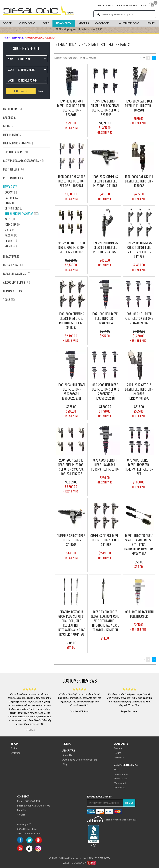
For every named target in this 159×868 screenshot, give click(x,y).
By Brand (16, 753)
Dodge (7, 23)
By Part (15, 748)
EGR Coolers (12, 109)
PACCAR (11, 235)
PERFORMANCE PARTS (15, 178)
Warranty (121, 744)
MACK (9, 230)
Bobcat (11, 192)
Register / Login (127, 5)
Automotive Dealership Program (80, 760)
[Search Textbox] (128, 14)
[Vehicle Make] (32, 70)
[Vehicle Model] (32, 80)
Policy (152, 23)
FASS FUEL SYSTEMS (17, 274)
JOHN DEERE (13, 224)
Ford (46, 23)
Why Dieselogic (129, 23)
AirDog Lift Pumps (16, 282)
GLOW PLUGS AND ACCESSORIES (23, 161)
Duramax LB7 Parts (15, 291)
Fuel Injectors (12, 135)
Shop (14, 744)
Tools (9, 300)
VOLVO (11, 246)
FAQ (116, 769)
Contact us (119, 787)
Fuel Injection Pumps (18, 143)
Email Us (22, 810)
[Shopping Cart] (149, 5)
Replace (118, 748)
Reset (40, 91)
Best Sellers (13, 169)
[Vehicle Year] (32, 59)
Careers (21, 815)
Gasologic (102, 23)
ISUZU (10, 219)
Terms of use (121, 778)
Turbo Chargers (15, 152)
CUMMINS (10, 203)
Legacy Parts (11, 256)
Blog (65, 764)
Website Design (73, 863)
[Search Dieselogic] (98, 14)
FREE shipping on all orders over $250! (80, 29)
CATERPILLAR (12, 198)
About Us (69, 751)
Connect (23, 796)
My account (120, 783)
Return (117, 753)
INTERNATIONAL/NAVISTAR (22, 213)
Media (67, 744)
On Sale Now (13, 265)
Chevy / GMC (27, 23)
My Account (105, 5)
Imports (83, 23)
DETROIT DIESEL (13, 208)
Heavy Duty (64, 23)
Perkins (11, 241)
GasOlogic (9, 117)
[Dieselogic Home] (39, 10)
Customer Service (126, 765)
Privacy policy (121, 774)
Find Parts (21, 91)
